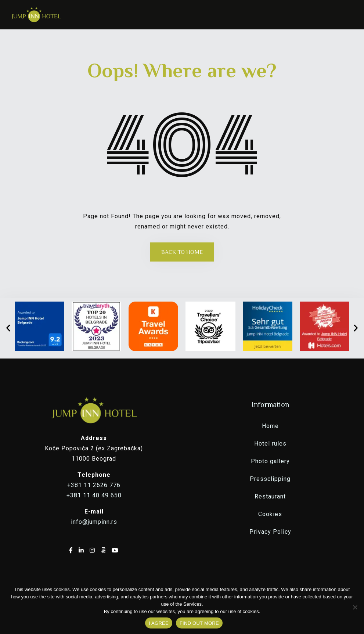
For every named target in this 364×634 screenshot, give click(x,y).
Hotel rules (270, 444)
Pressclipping (270, 479)
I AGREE (159, 623)
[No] (355, 607)
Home (270, 426)
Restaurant (270, 496)
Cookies (270, 514)
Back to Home (182, 252)
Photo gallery (270, 461)
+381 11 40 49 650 (94, 495)
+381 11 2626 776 (94, 485)
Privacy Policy (270, 532)
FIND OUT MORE (199, 623)
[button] (8, 328)
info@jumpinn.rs (94, 522)
